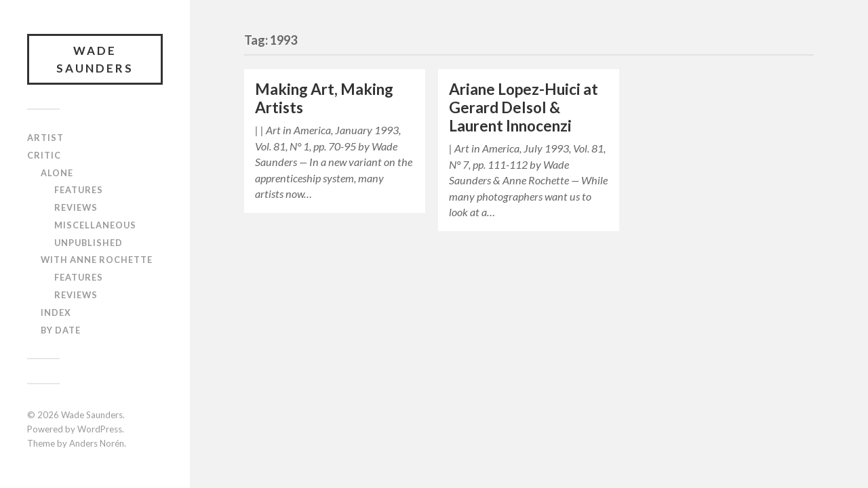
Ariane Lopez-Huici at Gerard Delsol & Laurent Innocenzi (524, 107)
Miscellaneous (95, 225)
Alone (57, 173)
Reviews (76, 207)
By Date (61, 330)
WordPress (100, 429)
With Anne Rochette (97, 260)
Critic (44, 155)
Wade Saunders (95, 59)
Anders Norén (97, 443)
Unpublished (88, 243)
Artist (45, 138)
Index (56, 312)
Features (79, 190)
